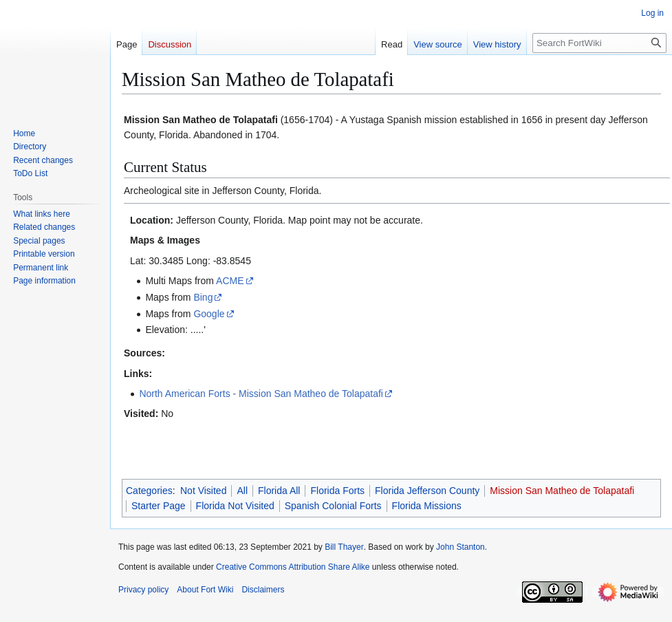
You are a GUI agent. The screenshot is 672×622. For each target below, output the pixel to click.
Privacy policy (143, 590)
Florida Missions (427, 506)
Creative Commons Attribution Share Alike (293, 567)
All (242, 491)
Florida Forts (337, 491)
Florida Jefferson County (427, 491)
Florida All (279, 491)
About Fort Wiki (205, 590)
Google (209, 314)
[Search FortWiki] (599, 43)
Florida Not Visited (235, 506)
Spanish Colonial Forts (333, 506)
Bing (203, 297)
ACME (230, 281)
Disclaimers (263, 590)
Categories (149, 491)
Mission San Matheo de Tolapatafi (562, 491)
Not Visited (203, 491)
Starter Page (159, 506)
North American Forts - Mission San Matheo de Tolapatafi (261, 394)
